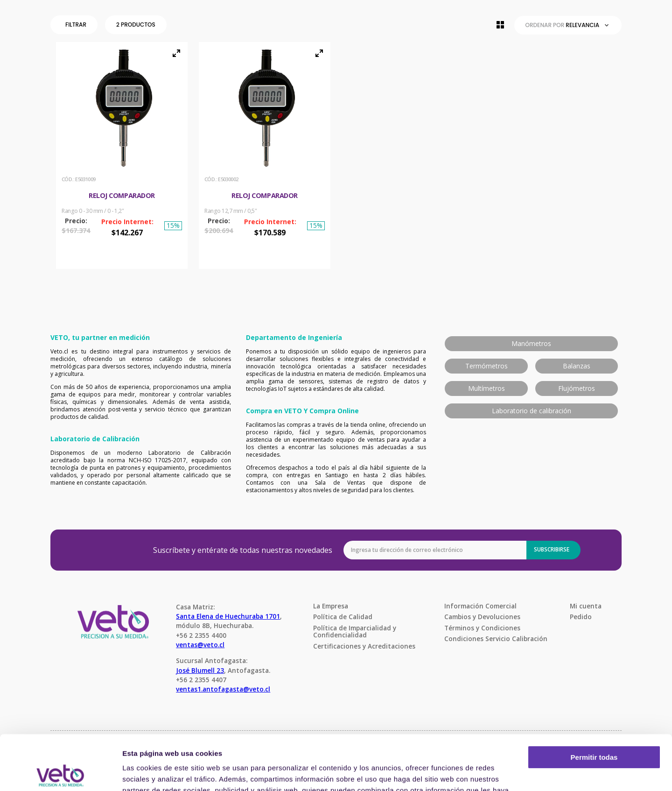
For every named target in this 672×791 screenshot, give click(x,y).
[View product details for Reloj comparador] (265, 155)
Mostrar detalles (150, 773)
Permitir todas (594, 703)
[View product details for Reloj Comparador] (122, 155)
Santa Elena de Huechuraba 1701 (228, 616)
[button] (76, 25)
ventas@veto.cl (200, 645)
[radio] (500, 25)
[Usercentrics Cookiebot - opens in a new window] (60, 773)
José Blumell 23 (200, 670)
